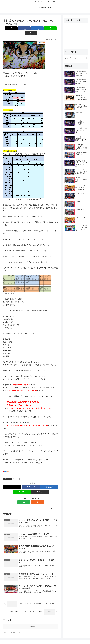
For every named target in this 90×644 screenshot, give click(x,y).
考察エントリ (7, 474)
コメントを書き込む (31, 623)
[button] (49, 28)
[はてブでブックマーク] (31, 28)
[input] (76, 58)
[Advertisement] (76, 35)
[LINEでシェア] (40, 28)
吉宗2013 (16, 474)
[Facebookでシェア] (21, 28)
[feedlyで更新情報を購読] (29, 497)
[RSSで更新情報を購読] (33, 497)
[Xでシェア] (12, 28)
